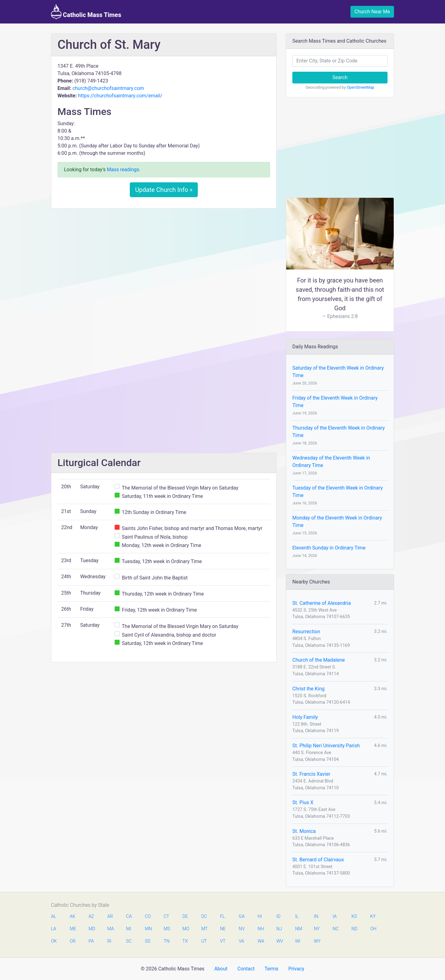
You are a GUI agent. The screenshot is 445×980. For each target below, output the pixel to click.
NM (298, 929)
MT (204, 929)
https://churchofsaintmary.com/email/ (120, 96)
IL (297, 916)
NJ (279, 929)
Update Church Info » (164, 190)
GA (242, 916)
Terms (271, 969)
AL (54, 916)
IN (316, 916)
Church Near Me (372, 12)
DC (204, 916)
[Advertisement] (164, 259)
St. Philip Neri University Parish (326, 746)
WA (261, 941)
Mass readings (123, 170)
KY (373, 916)
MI (129, 929)
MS (167, 929)
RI (109, 941)
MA (110, 929)
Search (340, 77)
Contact (246, 969)
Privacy (296, 969)
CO (148, 916)
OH (373, 929)
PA (91, 941)
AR (110, 916)
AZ (91, 916)
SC (129, 941)
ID (278, 916)
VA (242, 941)
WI (298, 941)
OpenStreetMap (360, 87)
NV (242, 929)
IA (335, 916)
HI (260, 916)
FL (222, 916)
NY (317, 929)
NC (336, 929)
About (221, 969)
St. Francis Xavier (311, 774)
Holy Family (305, 717)
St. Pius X (303, 802)
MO (185, 929)
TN (167, 941)
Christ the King (308, 689)
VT (223, 941)
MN (148, 929)
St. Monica (304, 831)
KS (354, 916)
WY (317, 941)
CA (129, 916)
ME (73, 929)
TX (185, 941)
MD (92, 929)
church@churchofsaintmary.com (108, 88)
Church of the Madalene (319, 660)
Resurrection (306, 632)
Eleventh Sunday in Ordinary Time (329, 548)
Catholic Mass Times (86, 12)
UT (204, 941)
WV (279, 941)
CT (167, 916)
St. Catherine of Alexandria (322, 603)
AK (73, 916)
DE (185, 916)
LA (54, 929)
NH (261, 929)
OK (54, 941)
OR (73, 941)
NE (223, 929)
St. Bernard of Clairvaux (318, 860)
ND (354, 929)
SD (148, 941)
